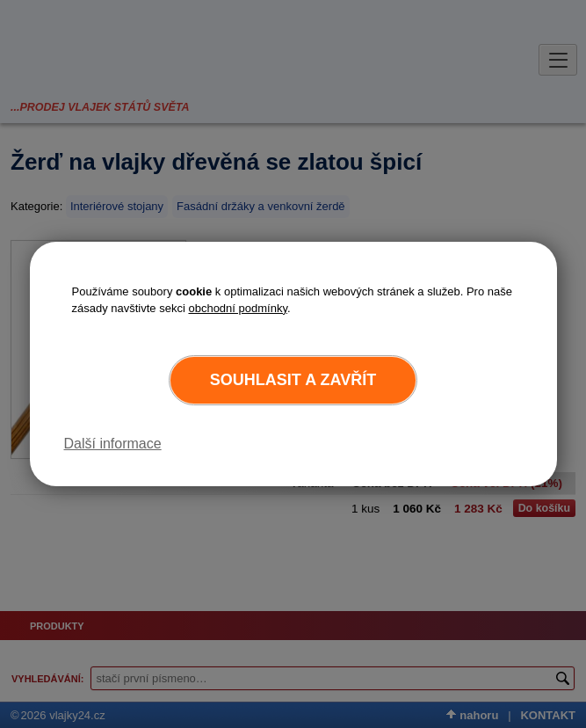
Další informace (113, 444)
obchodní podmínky (238, 308)
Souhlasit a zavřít (293, 380)
